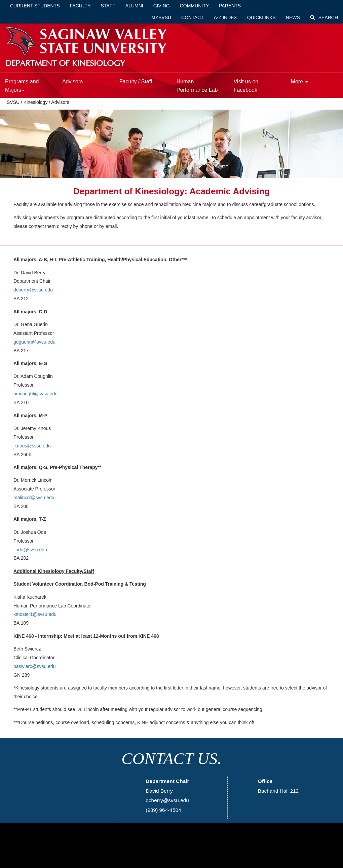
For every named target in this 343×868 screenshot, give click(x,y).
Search (324, 17)
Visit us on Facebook (246, 86)
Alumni (134, 6)
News (293, 17)
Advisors (72, 82)
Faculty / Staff (136, 82)
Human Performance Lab (197, 86)
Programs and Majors (22, 86)
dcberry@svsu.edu (33, 290)
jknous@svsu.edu (32, 446)
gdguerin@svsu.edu (34, 342)
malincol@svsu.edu (34, 498)
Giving (162, 6)
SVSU (13, 102)
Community (194, 6)
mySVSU (161, 17)
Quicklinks (261, 17)
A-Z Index (225, 17)
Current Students (35, 6)
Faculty (80, 6)
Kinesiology (36, 102)
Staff (108, 6)
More (299, 82)
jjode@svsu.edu (30, 550)
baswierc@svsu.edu (35, 666)
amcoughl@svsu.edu (35, 394)
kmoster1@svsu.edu (35, 614)
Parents (230, 6)
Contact (193, 17)
